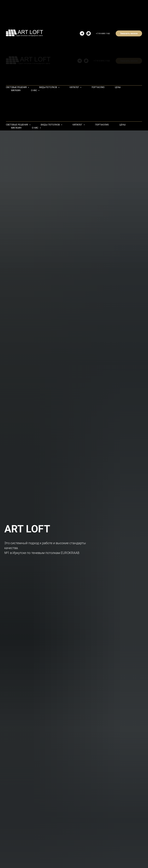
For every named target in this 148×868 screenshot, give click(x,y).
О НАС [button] (35, 128)
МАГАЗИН (16, 128)
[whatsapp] (89, 33)
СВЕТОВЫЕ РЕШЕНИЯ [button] (17, 125)
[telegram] (82, 33)
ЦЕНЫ (122, 125)
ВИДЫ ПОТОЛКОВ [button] (51, 125)
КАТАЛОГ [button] (78, 125)
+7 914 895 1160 (103, 34)
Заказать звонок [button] (129, 33)
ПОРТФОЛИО (102, 125)
